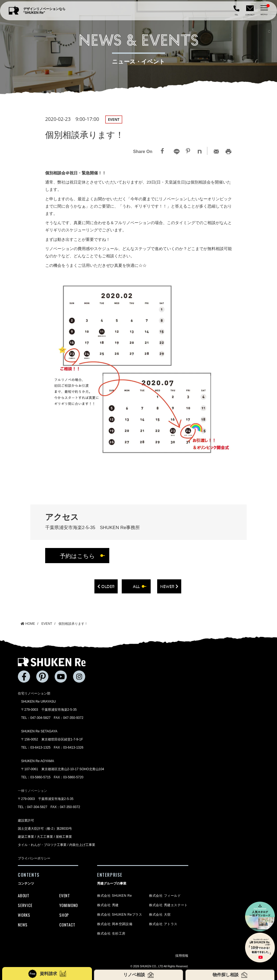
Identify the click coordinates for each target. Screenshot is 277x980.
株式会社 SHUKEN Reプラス (120, 915)
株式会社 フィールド (165, 896)
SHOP (64, 915)
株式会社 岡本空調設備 (115, 924)
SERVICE (25, 905)
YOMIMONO (69, 905)
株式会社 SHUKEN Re (114, 896)
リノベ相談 (139, 975)
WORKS (24, 915)
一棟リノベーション (32, 791)
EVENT (65, 895)
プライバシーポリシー (34, 858)
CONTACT (67, 925)
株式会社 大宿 (160, 915)
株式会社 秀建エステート (168, 905)
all (136, 586)
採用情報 (182, 956)
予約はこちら (77, 556)
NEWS (23, 925)
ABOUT (24, 895)
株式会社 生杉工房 (111, 934)
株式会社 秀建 (108, 905)
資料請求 (47, 974)
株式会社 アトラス (163, 924)
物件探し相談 (230, 975)
